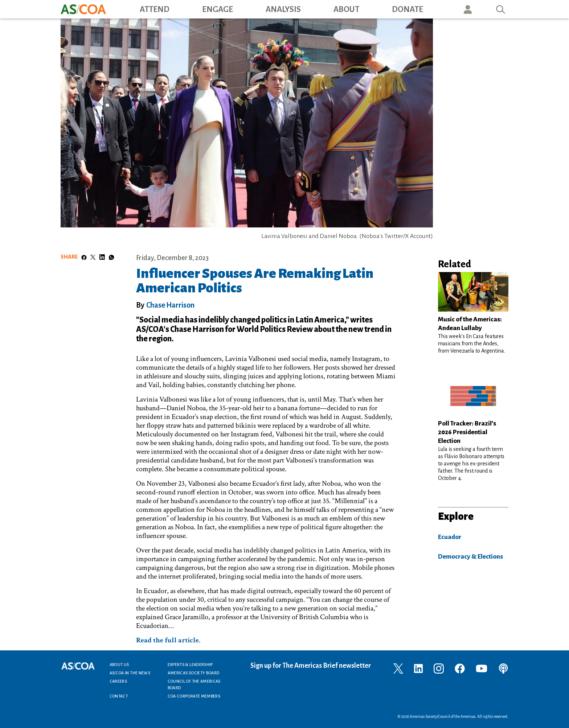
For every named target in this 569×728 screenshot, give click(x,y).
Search (501, 9)
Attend (155, 9)
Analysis (283, 9)
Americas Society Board (194, 673)
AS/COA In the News (130, 673)
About (346, 9)
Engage (218, 9)
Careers (118, 681)
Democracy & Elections (470, 557)
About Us (119, 665)
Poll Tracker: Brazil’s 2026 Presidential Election (467, 432)
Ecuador (450, 537)
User (468, 9)
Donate (408, 9)
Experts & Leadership (190, 665)
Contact (119, 696)
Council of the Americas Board (194, 684)
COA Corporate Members (194, 696)
